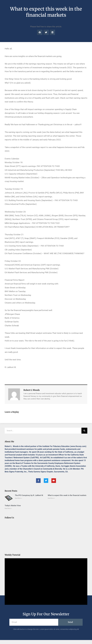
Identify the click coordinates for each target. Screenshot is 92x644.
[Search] (84, 431)
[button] (40, 32)
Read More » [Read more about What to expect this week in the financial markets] (51, 498)
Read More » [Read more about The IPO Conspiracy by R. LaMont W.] (18, 498)
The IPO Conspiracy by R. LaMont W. (29, 495)
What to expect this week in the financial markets (67, 495)
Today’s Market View (13, 506)
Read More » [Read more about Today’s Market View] (8, 508)
